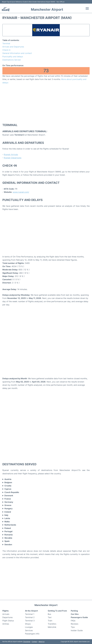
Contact (34, 642)
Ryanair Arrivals (11, 154)
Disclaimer (27, 642)
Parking (74, 611)
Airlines (6, 624)
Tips (73, 627)
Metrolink (52, 627)
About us (42, 642)
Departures (7, 617)
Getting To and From (57, 611)
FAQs (73, 621)
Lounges (29, 627)
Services (29, 630)
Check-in (6, 50)
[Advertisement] (46, 103)
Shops (28, 624)
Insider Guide (77, 630)
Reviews (75, 624)
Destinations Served (11, 60)
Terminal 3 (30, 621)
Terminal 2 (30, 617)
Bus (49, 614)
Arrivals (6, 614)
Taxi (50, 617)
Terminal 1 (30, 614)
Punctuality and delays (13, 57)
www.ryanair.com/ (21, 192)
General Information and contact (17, 53)
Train (50, 621)
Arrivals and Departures (13, 47)
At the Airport (31, 611)
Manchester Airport (47, 9)
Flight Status (8, 621)
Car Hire (75, 614)
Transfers (52, 624)
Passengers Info (32, 634)
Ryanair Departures (13, 158)
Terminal (6, 43)
